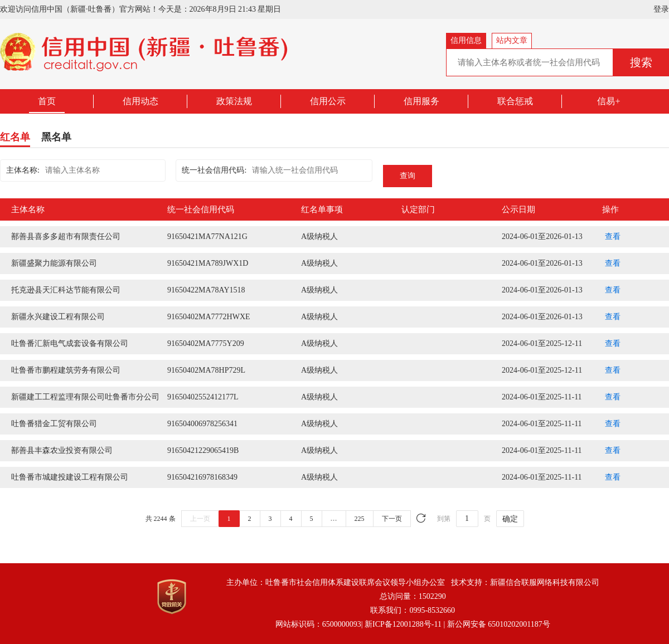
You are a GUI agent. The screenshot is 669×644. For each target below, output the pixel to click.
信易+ (609, 101)
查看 (613, 236)
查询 (408, 176)
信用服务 (421, 101)
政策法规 (234, 101)
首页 (47, 101)
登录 (661, 9)
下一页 (392, 519)
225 (360, 519)
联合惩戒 (515, 101)
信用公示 (328, 101)
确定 (510, 519)
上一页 (200, 519)
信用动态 (140, 101)
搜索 (641, 62)
